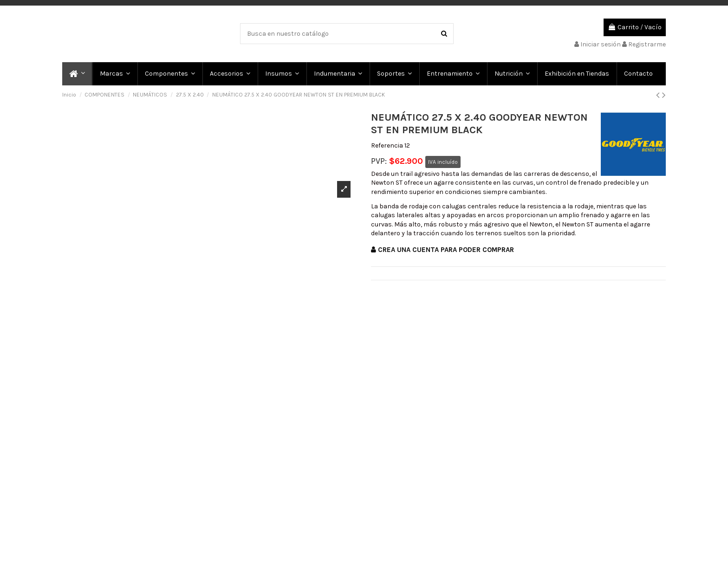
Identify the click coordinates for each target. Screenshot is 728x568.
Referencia (387, 145)
